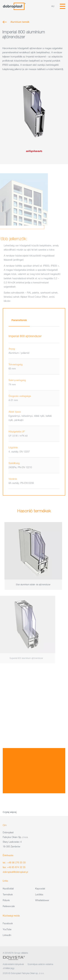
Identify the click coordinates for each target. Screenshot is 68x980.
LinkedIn (7, 935)
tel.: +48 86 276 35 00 (14, 863)
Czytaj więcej (10, 812)
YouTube (7, 929)
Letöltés (39, 894)
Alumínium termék (19, 22)
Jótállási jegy (9, 968)
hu (53, 6)
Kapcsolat (40, 888)
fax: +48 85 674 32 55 (14, 867)
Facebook (8, 923)
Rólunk (6, 900)
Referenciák (9, 906)
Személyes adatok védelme (40, 964)
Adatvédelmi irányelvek (13, 964)
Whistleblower (42, 900)
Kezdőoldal (8, 888)
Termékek (8, 894)
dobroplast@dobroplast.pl (15, 872)
